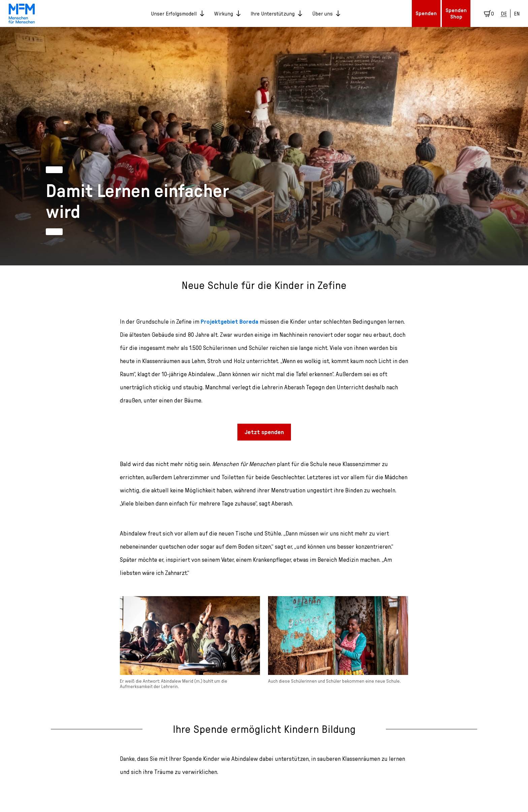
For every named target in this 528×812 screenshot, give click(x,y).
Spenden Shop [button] (456, 13)
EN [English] (517, 13)
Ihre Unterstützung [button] (276, 13)
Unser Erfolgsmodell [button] (177, 13)
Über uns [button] (326, 13)
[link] (22, 13)
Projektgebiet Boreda (229, 321)
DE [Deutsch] (504, 13)
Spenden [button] (426, 13)
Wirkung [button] (227, 13)
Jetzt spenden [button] (264, 432)
